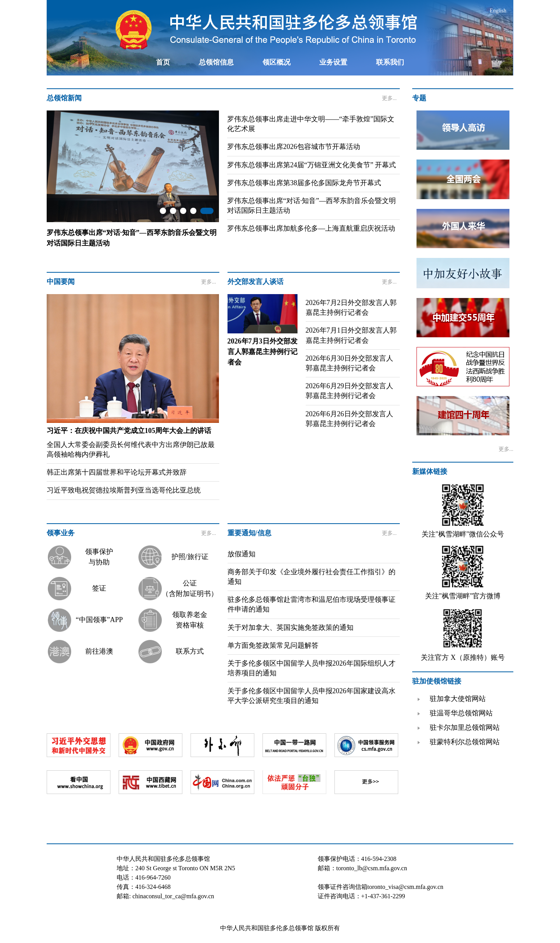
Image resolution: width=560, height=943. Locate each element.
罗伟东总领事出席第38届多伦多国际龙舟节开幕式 (304, 183)
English (498, 11)
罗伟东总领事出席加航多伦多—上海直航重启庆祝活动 (311, 228)
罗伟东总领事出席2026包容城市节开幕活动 (294, 147)
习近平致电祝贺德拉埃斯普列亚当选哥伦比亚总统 (124, 490)
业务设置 (333, 62)
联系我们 (390, 62)
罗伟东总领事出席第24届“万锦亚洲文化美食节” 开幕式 (311, 165)
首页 (163, 62)
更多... (389, 98)
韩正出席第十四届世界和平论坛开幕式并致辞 (117, 472)
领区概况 (276, 62)
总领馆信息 (216, 62)
